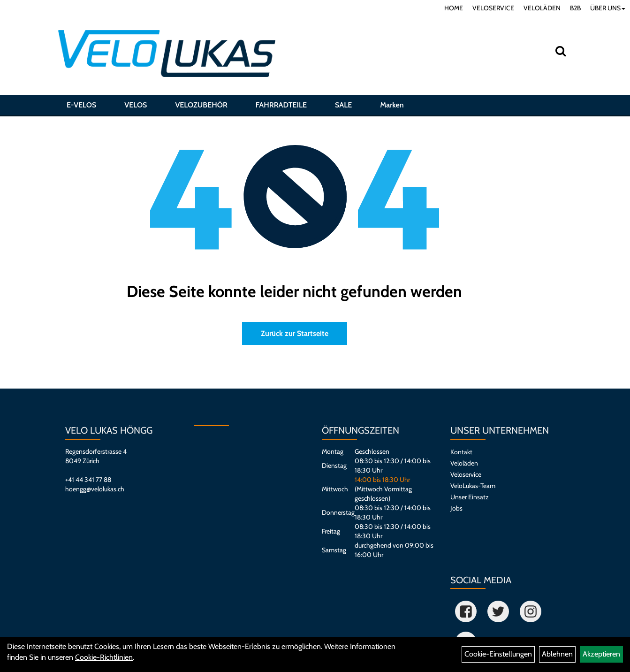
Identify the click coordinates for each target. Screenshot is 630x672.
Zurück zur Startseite (295, 333)
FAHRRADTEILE (281, 105)
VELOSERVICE (493, 8)
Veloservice (466, 474)
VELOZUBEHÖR (201, 105)
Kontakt (461, 452)
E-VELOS (81, 105)
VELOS (136, 105)
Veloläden (464, 463)
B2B (575, 8)
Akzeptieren (601, 654)
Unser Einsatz (470, 497)
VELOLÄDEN (542, 8)
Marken (392, 105)
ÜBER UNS (608, 8)
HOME (454, 8)
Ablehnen (557, 654)
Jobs (456, 508)
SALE (343, 105)
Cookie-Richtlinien (104, 657)
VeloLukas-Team (473, 486)
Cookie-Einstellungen (498, 654)
